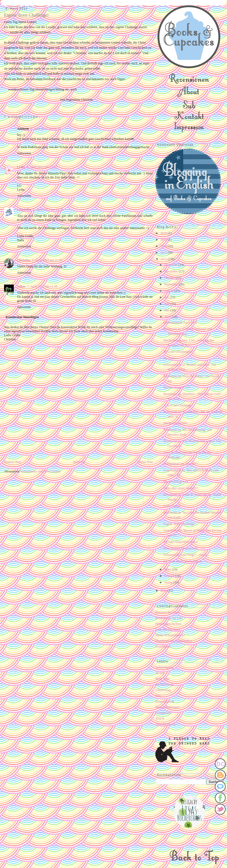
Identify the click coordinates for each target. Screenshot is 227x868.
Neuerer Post (12, 462)
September (172, 284)
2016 (164, 233)
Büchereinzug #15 (175, 423)
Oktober (170, 278)
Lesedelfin (24, 210)
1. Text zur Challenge (177, 405)
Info (158, 696)
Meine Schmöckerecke (170, 635)
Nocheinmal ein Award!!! (180, 464)
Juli (167, 297)
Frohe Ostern (172, 506)
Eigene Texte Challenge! (179, 524)
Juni (167, 304)
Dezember (171, 265)
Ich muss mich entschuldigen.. (183, 561)
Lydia (21, 167)
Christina (24, 260)
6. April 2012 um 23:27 (42, 167)
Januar (169, 582)
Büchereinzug (164, 684)
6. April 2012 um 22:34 (46, 129)
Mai (167, 310)
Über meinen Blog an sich (180, 548)
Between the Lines (167, 612)
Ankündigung (164, 667)
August (169, 291)
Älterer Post (145, 462)
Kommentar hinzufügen (22, 317)
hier (7, 32)
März (168, 569)
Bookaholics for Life (169, 618)
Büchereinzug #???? (177, 387)
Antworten (24, 153)
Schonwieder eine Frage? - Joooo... (186, 555)
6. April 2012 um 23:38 (48, 210)
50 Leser (169, 358)
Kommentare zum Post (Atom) (40, 471)
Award (160, 673)
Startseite (79, 462)
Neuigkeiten (163, 713)
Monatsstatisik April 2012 (180, 322)
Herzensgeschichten (168, 624)
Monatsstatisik (165, 701)
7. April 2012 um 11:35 (47, 260)
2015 (164, 240)
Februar (170, 576)
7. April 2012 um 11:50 (42, 286)
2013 (164, 253)
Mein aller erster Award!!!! (181, 488)
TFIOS (160, 719)
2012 (164, 259)
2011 (164, 590)
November (172, 271)
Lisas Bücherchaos (168, 629)
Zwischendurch (165, 724)
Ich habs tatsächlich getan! (181, 542)
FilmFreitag (163, 690)
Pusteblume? (164, 647)
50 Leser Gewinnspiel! (178, 352)
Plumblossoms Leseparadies (174, 641)
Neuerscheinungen (167, 707)
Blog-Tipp (162, 679)
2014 (164, 246)
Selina (21, 286)
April (168, 317)
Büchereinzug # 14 (176, 482)
